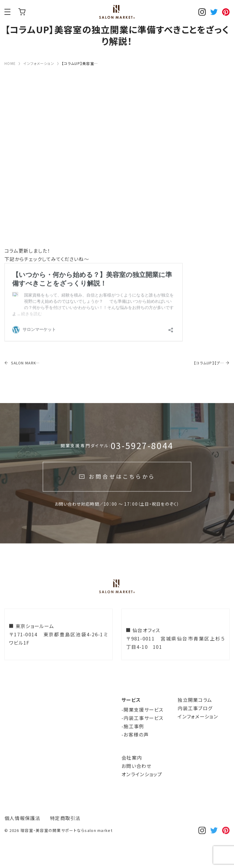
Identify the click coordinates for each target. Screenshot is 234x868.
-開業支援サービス (143, 721)
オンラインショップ (22, 12)
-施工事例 (133, 738)
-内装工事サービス (143, 730)
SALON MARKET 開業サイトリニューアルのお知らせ (22, 375)
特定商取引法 (65, 830)
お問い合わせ (136, 778)
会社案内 (132, 769)
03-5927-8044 (142, 457)
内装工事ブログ (195, 720)
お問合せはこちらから (122, 488)
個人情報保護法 (22, 830)
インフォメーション (198, 728)
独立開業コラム (195, 712)
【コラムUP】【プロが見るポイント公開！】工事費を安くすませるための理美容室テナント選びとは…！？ (209, 375)
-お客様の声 (135, 746)
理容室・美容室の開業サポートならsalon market (67, 842)
